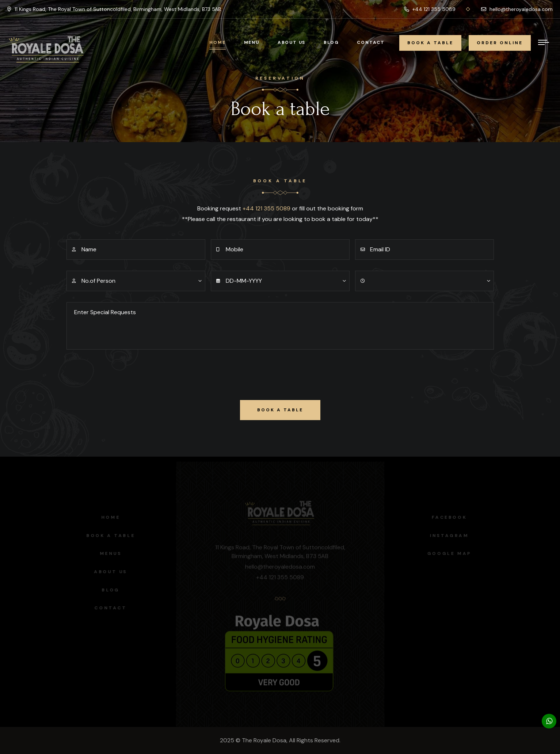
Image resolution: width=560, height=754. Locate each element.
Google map (451, 553)
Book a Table (109, 536)
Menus (109, 553)
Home (217, 42)
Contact (371, 42)
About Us (292, 42)
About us (109, 572)
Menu (252, 42)
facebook (451, 517)
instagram (451, 536)
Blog (331, 42)
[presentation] (122, 375)
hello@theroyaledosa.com (517, 9)
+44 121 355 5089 (430, 9)
